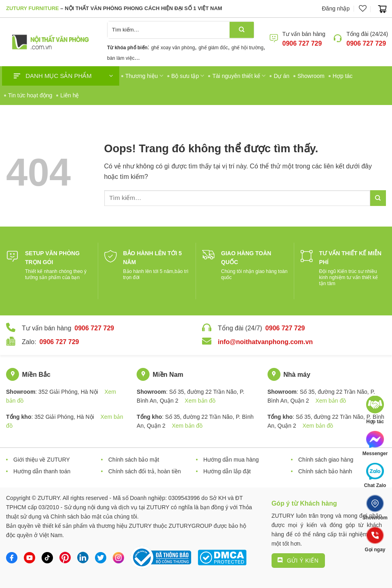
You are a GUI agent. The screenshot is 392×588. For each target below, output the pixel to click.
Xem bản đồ (200, 401)
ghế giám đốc (213, 48)
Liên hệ (70, 95)
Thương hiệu (144, 76)
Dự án (281, 76)
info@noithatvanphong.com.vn (265, 342)
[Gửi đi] (242, 30)
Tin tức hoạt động (30, 95)
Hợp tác (342, 76)
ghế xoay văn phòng (173, 48)
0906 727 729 (302, 43)
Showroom (311, 76)
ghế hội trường (248, 48)
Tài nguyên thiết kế (239, 76)
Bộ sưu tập (188, 76)
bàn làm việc (121, 58)
